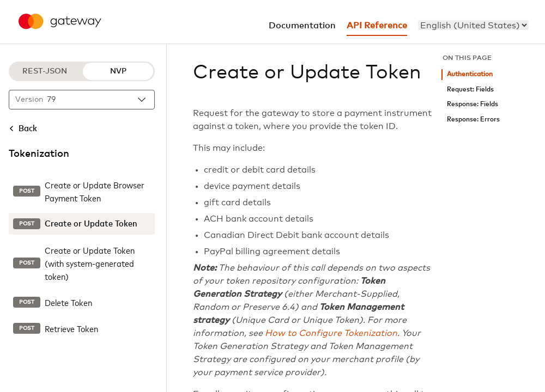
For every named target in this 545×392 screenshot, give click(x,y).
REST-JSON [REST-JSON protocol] (45, 71)
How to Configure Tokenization (331, 333)
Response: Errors (473, 120)
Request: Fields (470, 90)
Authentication (470, 74)
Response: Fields (473, 104)
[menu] (473, 25)
